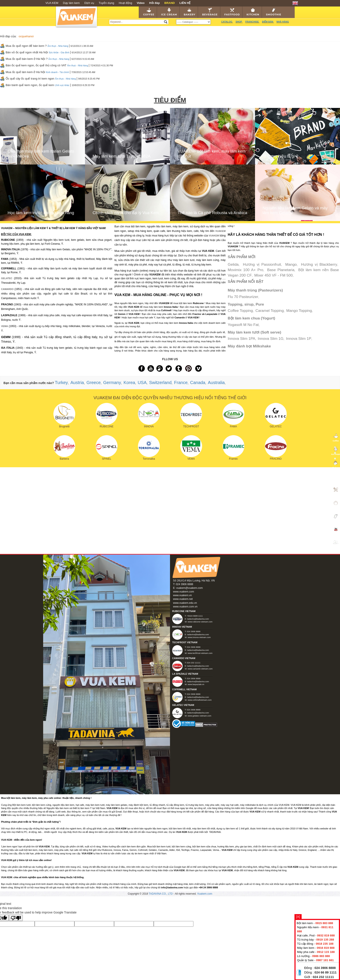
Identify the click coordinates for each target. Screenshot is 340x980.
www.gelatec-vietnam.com (199, 716)
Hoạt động (126, 3)
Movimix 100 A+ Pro (245, 270)
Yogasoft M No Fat (243, 325)
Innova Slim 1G (271, 339)
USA (142, 383)
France (181, 383)
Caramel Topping (270, 311)
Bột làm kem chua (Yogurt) (251, 318)
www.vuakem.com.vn (185, 607)
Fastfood (232, 12)
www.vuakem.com (184, 592)
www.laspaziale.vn (196, 684)
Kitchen (253, 12)
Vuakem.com (205, 894)
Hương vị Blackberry (319, 264)
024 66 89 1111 (325, 972)
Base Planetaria (281, 270)
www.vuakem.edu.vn (185, 603)
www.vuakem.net (183, 599)
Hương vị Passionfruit (262, 264)
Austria (77, 383)
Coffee (149, 12)
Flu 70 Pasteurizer (243, 297)
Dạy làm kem (71, 3)
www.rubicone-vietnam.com (200, 622)
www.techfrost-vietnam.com (200, 653)
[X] (298, 917)
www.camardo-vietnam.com (200, 669)
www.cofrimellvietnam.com (200, 700)
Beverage (210, 12)
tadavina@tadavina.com (198, 619)
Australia (216, 383)
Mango (291, 264)
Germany (112, 383)
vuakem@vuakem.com (190, 588)
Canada (198, 383)
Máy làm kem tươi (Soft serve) (254, 332)
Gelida (233, 264)
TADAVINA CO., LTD (161, 894)
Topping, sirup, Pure (246, 304)
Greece (94, 383)
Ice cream (169, 12)
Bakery (190, 12)
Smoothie (274, 12)
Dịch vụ (89, 3)
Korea (129, 383)
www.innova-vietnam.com (199, 637)
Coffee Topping (240, 311)
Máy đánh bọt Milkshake (249, 346)
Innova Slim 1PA (241, 339)
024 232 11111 (323, 977)
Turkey (61, 383)
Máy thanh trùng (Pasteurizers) (255, 290)
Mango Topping (299, 311)
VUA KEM (52, 3)
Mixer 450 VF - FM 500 (274, 275)
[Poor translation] (16, 918)
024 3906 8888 (325, 968)
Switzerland (160, 383)
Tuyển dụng (106, 3)
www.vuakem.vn (182, 595)
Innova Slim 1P (299, 339)
